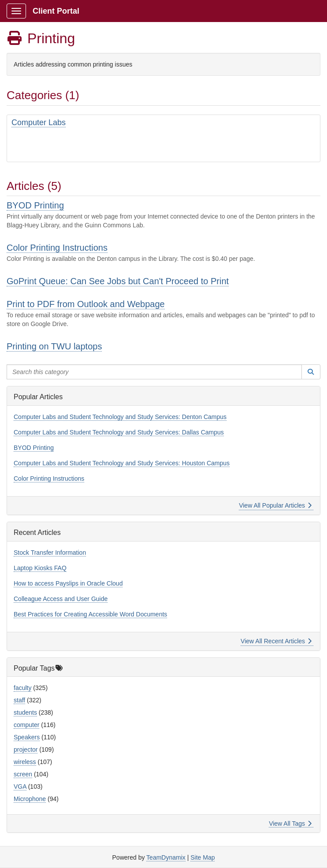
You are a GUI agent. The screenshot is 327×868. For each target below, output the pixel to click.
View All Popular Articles (275, 505)
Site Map (203, 857)
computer (26, 725)
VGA (20, 786)
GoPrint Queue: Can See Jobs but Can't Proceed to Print (118, 281)
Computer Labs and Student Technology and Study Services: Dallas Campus (119, 432)
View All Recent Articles (276, 641)
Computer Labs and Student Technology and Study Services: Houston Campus (122, 463)
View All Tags (290, 823)
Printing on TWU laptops (54, 346)
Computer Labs (39, 122)
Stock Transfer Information (50, 553)
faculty (22, 688)
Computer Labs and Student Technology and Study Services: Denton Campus (120, 417)
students (25, 712)
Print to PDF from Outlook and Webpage (86, 304)
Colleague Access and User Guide (61, 599)
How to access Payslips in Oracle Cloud (68, 583)
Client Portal (56, 11)
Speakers (27, 737)
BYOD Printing (35, 205)
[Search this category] (154, 372)
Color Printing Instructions (57, 248)
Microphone (30, 799)
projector (26, 749)
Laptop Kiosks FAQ (40, 568)
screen (23, 774)
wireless (25, 762)
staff (19, 700)
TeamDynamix (166, 857)
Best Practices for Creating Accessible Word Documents (90, 614)
